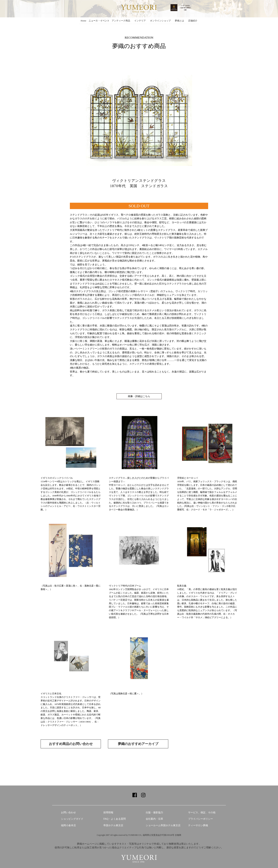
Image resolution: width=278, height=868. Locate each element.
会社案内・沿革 (154, 819)
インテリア (140, 21)
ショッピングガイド (72, 819)
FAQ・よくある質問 (115, 819)
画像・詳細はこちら (139, 396)
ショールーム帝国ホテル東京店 (163, 825)
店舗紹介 (193, 21)
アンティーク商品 (121, 21)
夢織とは (179, 21)
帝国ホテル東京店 (113, 825)
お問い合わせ (68, 812)
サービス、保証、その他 (202, 812)
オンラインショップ (160, 21)
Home (84, 21)
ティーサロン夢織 (198, 825)
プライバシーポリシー (201, 819)
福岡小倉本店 (68, 825)
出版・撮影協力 (154, 812)
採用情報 (108, 812)
